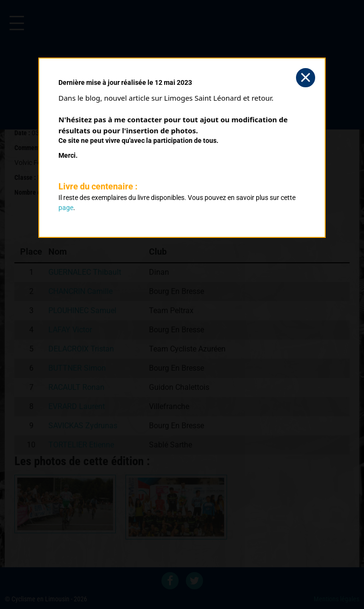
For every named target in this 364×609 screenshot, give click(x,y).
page (66, 208)
